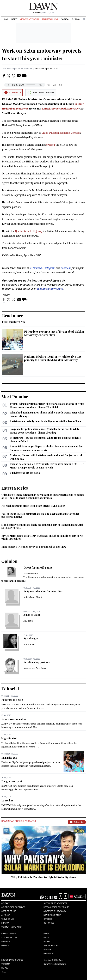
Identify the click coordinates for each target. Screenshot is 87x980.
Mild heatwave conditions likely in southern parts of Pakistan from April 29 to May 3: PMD (42, 526)
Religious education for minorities (43, 591)
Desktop (5, 945)
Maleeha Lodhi (31, 574)
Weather (6, 942)
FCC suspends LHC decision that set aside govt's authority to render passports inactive (40, 515)
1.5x (60, 85)
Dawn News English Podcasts (19, 821)
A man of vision (32, 615)
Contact (5, 903)
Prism (46, 938)
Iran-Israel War (50, 19)
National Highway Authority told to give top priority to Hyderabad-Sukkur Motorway (52, 358)
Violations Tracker (30, 19)
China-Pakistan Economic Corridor (61, 133)
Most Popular (15, 397)
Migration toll (9, 738)
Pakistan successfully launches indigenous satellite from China (45, 421)
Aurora (47, 949)
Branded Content (52, 915)
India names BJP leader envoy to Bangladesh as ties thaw (34, 547)
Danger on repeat (12, 781)
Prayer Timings (9, 934)
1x (48, 85)
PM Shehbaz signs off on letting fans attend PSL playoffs (33, 506)
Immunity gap (9, 758)
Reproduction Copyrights (56, 907)
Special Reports (51, 945)
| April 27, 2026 (43, 13)
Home (6, 19)
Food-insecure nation (14, 719)
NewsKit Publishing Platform (55, 964)
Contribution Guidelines (13, 907)
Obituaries (49, 923)
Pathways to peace (12, 700)
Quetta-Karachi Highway (29, 231)
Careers (48, 919)
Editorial (10, 689)
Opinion (76, 19)
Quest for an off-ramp (38, 567)
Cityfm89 (5, 964)
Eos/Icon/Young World (12, 960)
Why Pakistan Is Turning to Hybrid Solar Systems (44, 877)
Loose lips (7, 801)
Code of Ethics (9, 911)
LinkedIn (38, 268)
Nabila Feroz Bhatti (33, 597)
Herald (5, 968)
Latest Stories (15, 488)
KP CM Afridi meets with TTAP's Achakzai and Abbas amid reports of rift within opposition (42, 537)
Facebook (66, 268)
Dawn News (49, 953)
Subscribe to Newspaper (55, 903)
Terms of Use (8, 919)
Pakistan (65, 19)
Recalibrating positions (37, 662)
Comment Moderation (12, 927)
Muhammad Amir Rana (35, 668)
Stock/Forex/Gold (10, 938)
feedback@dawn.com (50, 289)
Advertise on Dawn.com (55, 911)
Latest (14, 19)
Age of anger (31, 638)
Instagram (49, 268)
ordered (51, 145)
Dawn (46, 934)
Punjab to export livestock (25, 473)
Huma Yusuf (29, 644)
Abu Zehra (28, 621)
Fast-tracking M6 (14, 322)
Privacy (5, 923)
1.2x (54, 85)
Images (47, 942)
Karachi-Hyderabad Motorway (60, 109)
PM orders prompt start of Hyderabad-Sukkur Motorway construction (54, 333)
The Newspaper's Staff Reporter (17, 69)
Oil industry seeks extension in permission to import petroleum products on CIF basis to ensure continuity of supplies (43, 496)
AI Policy (6, 915)
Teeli (4, 972)
